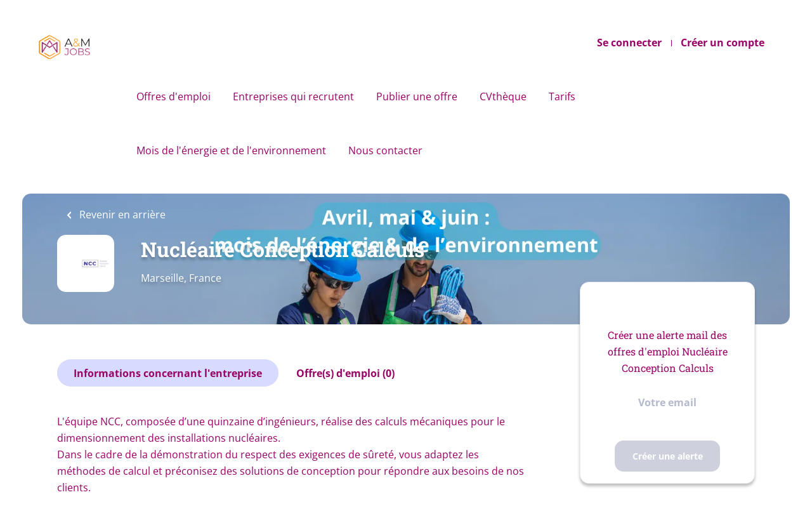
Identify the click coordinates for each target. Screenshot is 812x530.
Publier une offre (417, 96)
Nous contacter (385, 150)
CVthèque (503, 96)
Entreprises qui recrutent (293, 96)
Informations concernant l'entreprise (168, 373)
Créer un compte (723, 43)
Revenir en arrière (121, 215)
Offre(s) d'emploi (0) (345, 373)
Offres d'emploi (174, 96)
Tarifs (562, 96)
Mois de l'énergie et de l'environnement (231, 150)
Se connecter (629, 43)
